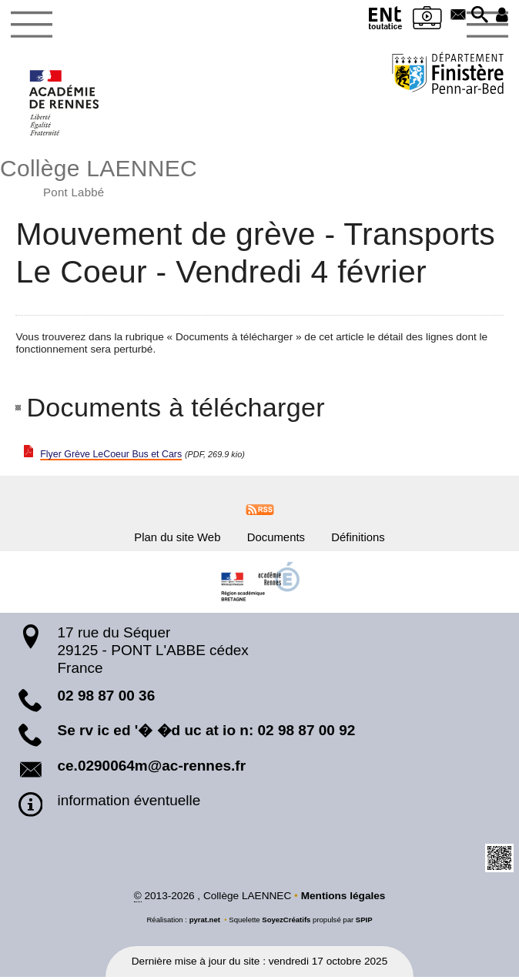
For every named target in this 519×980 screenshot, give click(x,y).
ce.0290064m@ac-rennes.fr (151, 769)
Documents (278, 538)
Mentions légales (343, 898)
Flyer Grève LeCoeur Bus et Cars (118, 454)
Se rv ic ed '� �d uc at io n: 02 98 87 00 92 (206, 733)
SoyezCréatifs (286, 923)
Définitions (367, 538)
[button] (478, 17)
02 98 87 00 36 (106, 699)
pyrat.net (205, 923)
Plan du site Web (169, 538)
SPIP (364, 923)
